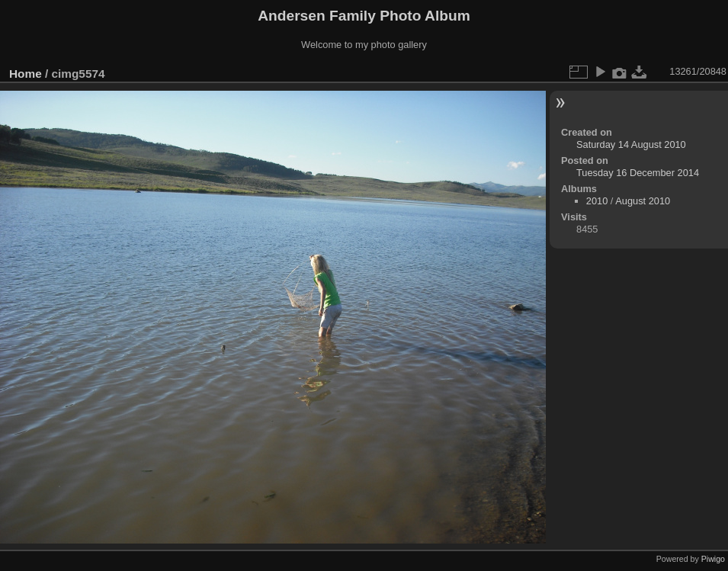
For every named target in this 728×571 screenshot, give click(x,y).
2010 (597, 201)
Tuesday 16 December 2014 (638, 173)
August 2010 (643, 201)
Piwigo (713, 559)
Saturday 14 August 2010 (631, 144)
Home (26, 74)
